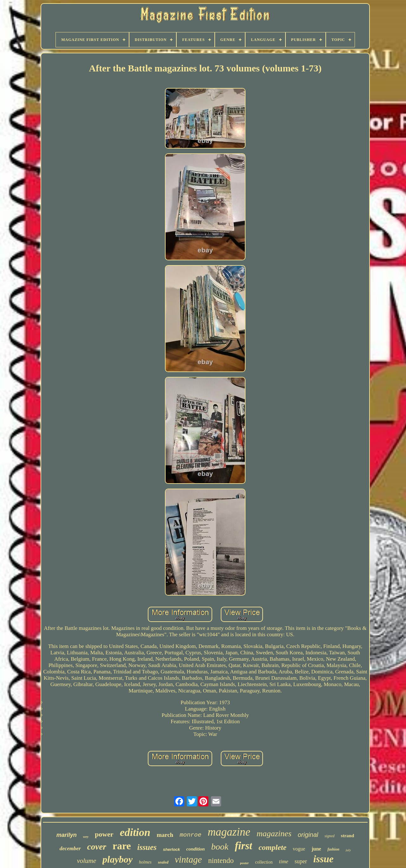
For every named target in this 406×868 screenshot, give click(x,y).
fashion (333, 849)
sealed (163, 862)
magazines (274, 834)
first (243, 846)
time (284, 861)
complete (272, 847)
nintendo (221, 861)
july (348, 850)
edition (135, 832)
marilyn (67, 835)
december (70, 848)
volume (86, 861)
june (316, 849)
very (86, 837)
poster (245, 863)
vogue (299, 849)
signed (329, 836)
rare (122, 846)
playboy (118, 859)
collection (264, 862)
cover (97, 847)
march (165, 835)
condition (195, 849)
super (301, 861)
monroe (190, 835)
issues (147, 847)
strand (348, 836)
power (104, 834)
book (220, 847)
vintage (188, 859)
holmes (145, 862)
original (308, 835)
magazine (229, 832)
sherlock (171, 849)
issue (324, 859)
